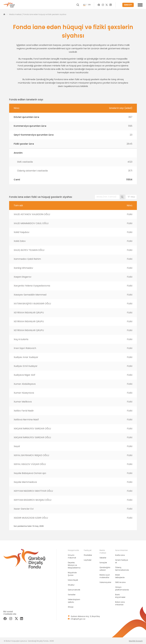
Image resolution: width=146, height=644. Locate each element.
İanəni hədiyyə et (122, 561)
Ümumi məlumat (72, 556)
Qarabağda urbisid (105, 568)
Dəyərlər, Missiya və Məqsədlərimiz (74, 565)
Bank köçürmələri (120, 595)
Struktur (71, 584)
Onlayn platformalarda (122, 588)
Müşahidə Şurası (72, 573)
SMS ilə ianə (120, 582)
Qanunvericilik (74, 589)
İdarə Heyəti (73, 579)
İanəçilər (103, 562)
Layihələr (88, 559)
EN (93, 5)
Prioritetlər (88, 555)
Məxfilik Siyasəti (136, 640)
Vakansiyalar (105, 582)
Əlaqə (71, 606)
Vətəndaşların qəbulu (74, 600)
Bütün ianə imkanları (120, 603)
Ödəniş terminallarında (122, 568)
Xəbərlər (103, 557)
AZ (88, 5)
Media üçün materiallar (105, 576)
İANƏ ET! (129, 5)
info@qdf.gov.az (78, 618)
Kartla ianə (120, 555)
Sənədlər (72, 594)
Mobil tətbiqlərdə (120, 576)
